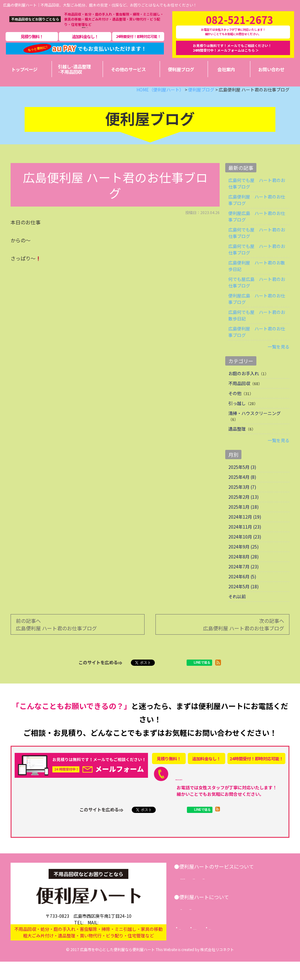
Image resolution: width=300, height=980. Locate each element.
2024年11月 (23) (245, 539)
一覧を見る (279, 359)
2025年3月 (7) (242, 500)
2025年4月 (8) (242, 490)
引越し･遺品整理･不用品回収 (213, 890)
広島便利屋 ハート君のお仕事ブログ (257, 213)
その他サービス (269, 890)
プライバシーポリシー (240, 948)
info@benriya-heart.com (113, 929)
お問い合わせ (198, 898)
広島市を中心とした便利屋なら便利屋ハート (117, 968)
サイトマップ (198, 955)
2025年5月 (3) (242, 480)
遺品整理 (237, 441)
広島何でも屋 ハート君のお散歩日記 (257, 328)
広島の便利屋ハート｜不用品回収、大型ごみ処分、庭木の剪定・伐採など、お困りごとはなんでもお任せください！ (100, 5)
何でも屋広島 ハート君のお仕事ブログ (257, 295)
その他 (235, 406)
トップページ (192, 948)
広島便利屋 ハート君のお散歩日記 (257, 279)
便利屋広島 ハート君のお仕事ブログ (257, 229)
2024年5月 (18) (243, 599)
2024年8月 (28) (243, 569)
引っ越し (237, 416)
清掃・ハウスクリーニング (255, 426)
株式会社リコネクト (217, 968)
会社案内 (193, 928)
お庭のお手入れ (244, 386)
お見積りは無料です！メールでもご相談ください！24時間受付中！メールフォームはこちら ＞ (232, 54)
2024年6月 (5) (242, 589)
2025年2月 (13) (243, 510)
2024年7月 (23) (243, 579)
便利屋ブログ (227, 928)
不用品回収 (239, 396)
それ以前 (237, 609)
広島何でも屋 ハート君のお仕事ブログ (257, 196)
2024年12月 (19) (245, 530)
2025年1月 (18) (243, 520)
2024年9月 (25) (243, 559)
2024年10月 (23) (245, 549)
